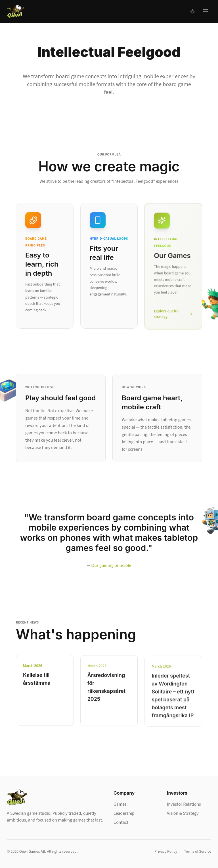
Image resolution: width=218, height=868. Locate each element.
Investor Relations (184, 804)
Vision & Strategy (183, 813)
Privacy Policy (166, 852)
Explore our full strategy (173, 316)
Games (120, 804)
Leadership (124, 813)
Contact (121, 822)
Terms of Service (198, 852)
